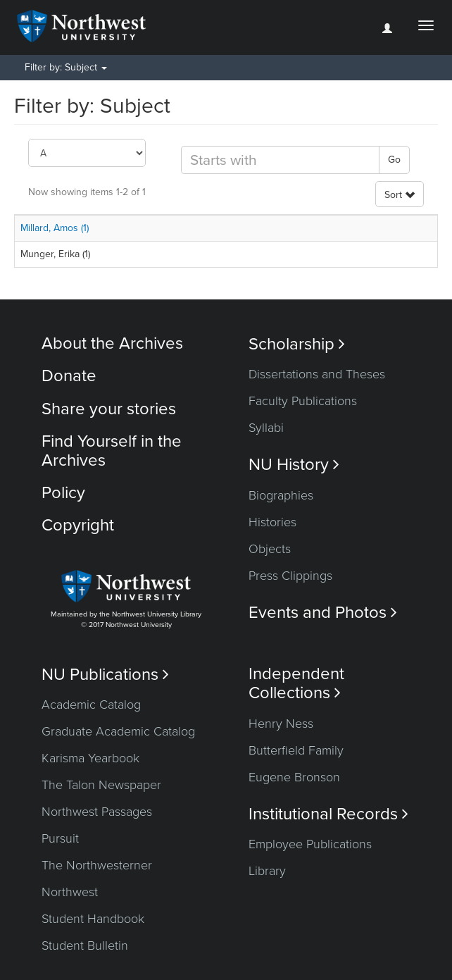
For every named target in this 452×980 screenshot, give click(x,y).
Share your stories (109, 409)
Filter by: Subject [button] (66, 67)
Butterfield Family (296, 750)
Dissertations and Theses (317, 374)
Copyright (78, 525)
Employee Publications (310, 844)
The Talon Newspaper (101, 785)
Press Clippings (290, 576)
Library (267, 871)
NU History (294, 465)
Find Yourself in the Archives (112, 451)
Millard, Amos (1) (55, 228)
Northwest (70, 892)
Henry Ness (281, 724)
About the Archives (112, 343)
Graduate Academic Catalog (118, 731)
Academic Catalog (91, 705)
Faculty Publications (303, 401)
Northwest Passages (97, 812)
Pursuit (60, 838)
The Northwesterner (97, 865)
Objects (270, 549)
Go (394, 160)
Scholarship (297, 344)
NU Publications (105, 675)
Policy (63, 493)
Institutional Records (328, 814)
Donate (69, 376)
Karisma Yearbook (90, 758)
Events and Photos (323, 613)
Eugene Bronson (294, 777)
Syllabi (266, 428)
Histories (272, 522)
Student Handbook (93, 919)
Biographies (281, 495)
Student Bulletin (85, 945)
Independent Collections (296, 683)
